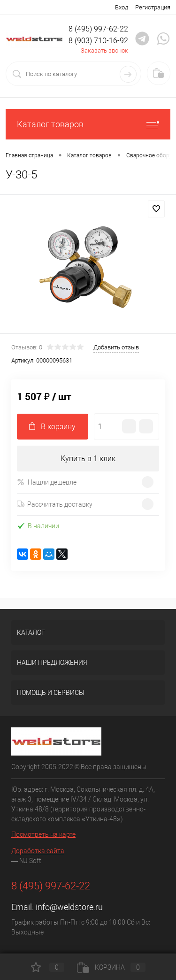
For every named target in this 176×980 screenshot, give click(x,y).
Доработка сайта (38, 851)
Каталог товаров (88, 124)
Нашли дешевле (47, 482)
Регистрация (153, 7)
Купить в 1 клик (88, 459)
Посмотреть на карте (43, 834)
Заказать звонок (104, 50)
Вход (122, 7)
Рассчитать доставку (55, 504)
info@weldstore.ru (69, 907)
